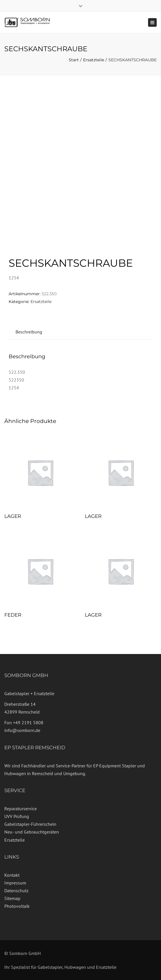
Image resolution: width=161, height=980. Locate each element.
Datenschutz (16, 891)
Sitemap (12, 898)
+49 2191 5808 (28, 722)
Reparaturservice (21, 809)
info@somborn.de (22, 730)
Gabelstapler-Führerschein (30, 824)
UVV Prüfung (17, 816)
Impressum (15, 883)
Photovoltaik (17, 906)
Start (74, 60)
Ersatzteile (94, 60)
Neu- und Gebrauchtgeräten (32, 832)
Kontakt (12, 875)
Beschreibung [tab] (29, 332)
